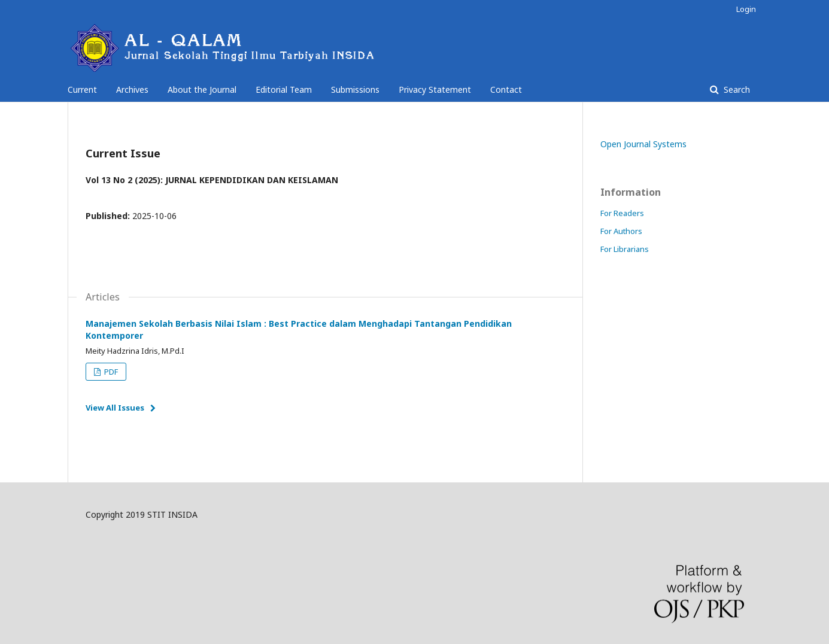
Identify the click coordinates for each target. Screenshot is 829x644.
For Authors (621, 231)
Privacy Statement (435, 89)
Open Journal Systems (643, 144)
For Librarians (625, 249)
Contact (506, 89)
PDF (110, 372)
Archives (132, 89)
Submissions (355, 89)
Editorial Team (284, 89)
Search (736, 89)
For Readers (622, 213)
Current (82, 89)
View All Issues (115, 408)
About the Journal (202, 89)
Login (746, 9)
